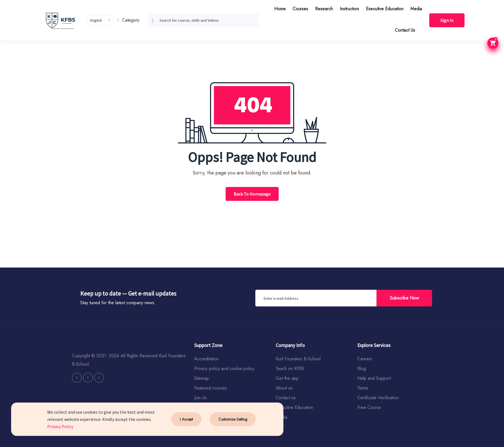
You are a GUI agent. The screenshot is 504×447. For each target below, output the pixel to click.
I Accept (186, 419)
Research (324, 9)
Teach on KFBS (290, 369)
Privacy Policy (60, 426)
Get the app (287, 378)
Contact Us (405, 30)
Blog (362, 369)
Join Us (200, 398)
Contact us (286, 398)
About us (284, 388)
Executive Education (385, 9)
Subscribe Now (404, 298)
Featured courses (211, 388)
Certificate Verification (378, 398)
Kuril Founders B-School (298, 359)
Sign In (447, 20)
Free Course (369, 407)
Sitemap (202, 378)
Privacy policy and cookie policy (224, 369)
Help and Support (374, 378)
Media (416, 9)
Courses (300, 9)
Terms (363, 388)
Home (280, 9)
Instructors (349, 9)
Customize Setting (233, 419)
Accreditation (207, 359)
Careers (365, 359)
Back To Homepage (252, 194)
